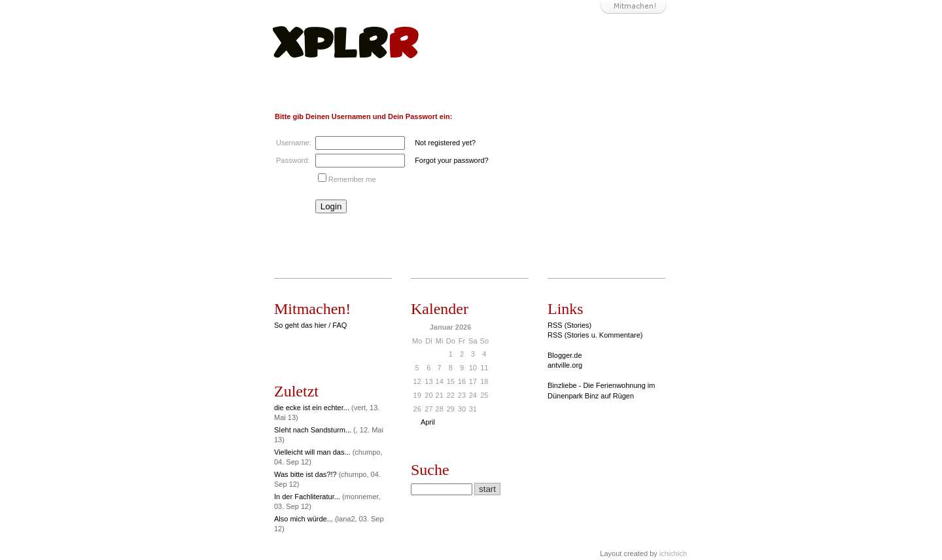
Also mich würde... (304, 519)
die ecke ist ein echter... (312, 408)
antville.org (565, 365)
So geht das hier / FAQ (310, 325)
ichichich (673, 553)
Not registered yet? (445, 143)
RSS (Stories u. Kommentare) (595, 335)
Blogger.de (565, 355)
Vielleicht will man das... (312, 452)
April (428, 422)
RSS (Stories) (569, 325)
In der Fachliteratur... (307, 497)
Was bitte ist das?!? (305, 474)
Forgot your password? (452, 160)
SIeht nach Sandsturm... (313, 430)
